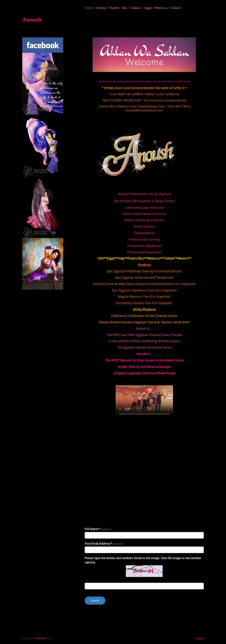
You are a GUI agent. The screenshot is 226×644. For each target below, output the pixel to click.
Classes (136, 8)
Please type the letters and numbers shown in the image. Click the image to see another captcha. (143, 560)
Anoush (40, 638)
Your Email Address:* (98, 544)
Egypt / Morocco (156, 8)
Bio (125, 8)
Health (114, 8)
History (101, 8)
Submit (95, 600)
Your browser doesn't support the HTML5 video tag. (144, 402)
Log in (200, 638)
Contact (176, 8)
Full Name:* (92, 529)
